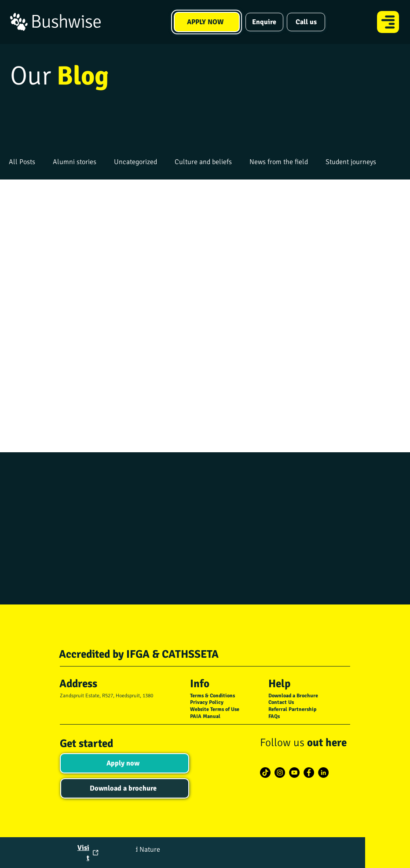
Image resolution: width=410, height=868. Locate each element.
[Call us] (306, 22)
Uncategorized (135, 162)
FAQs (274, 716)
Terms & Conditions (212, 696)
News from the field (279, 162)
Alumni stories (75, 162)
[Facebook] (309, 773)
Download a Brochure (293, 696)
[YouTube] (294, 773)
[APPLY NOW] (207, 22)
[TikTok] (265, 773)
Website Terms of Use (215, 709)
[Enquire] (264, 22)
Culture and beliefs (203, 162)
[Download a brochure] (125, 788)
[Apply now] (124, 763)
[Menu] (388, 22)
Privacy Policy (207, 702)
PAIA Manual (205, 716)
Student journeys (351, 162)
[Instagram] (280, 773)
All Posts (22, 162)
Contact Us (281, 702)
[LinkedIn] (323, 773)
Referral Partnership (292, 709)
